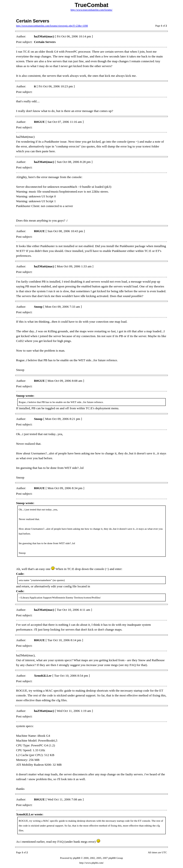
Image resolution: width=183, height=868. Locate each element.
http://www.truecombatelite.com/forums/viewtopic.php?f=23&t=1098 (52, 26)
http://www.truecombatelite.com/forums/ (91, 10)
